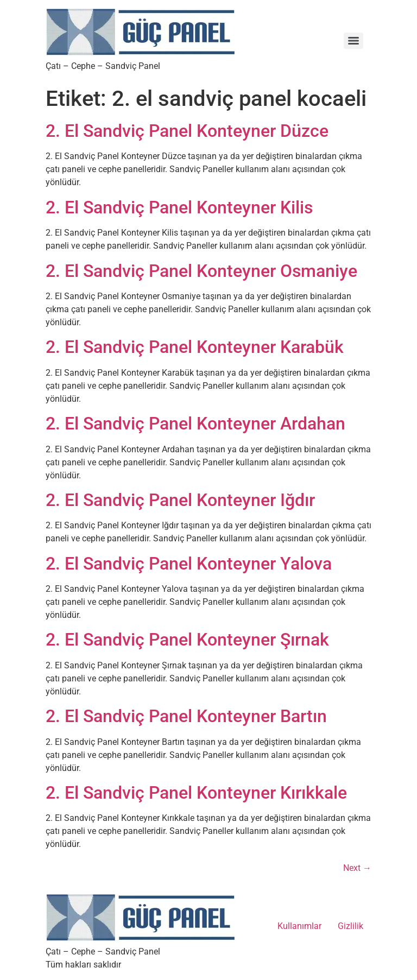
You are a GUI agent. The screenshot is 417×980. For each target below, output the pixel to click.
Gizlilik (350, 926)
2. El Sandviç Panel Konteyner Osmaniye (201, 271)
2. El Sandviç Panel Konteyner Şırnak (187, 640)
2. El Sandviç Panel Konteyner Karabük (195, 347)
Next (357, 868)
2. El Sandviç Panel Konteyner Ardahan (195, 423)
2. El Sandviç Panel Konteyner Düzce (187, 131)
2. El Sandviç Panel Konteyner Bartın (186, 716)
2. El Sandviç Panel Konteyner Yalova (189, 564)
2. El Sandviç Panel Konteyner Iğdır (180, 500)
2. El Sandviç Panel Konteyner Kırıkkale (196, 793)
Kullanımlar (299, 926)
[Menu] (353, 41)
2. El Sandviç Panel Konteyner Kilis (179, 207)
